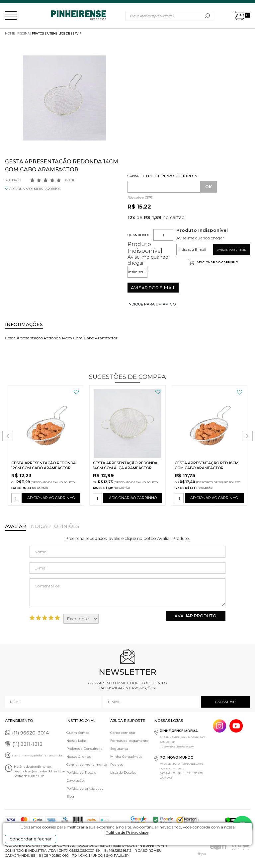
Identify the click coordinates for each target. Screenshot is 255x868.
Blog (70, 796)
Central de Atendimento (87, 765)
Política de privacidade (85, 788)
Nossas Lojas (76, 741)
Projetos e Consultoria (85, 749)
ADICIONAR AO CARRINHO (51, 499)
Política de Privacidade (127, 832)
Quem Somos (78, 733)
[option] (65, 98)
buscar (207, 16)
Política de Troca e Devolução (81, 777)
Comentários (127, 592)
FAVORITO (76, 392)
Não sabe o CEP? (140, 197)
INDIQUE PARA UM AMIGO (152, 304)
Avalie (70, 180)
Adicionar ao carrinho (217, 262)
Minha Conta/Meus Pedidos (126, 761)
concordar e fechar (31, 839)
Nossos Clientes (79, 757)
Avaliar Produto (196, 616)
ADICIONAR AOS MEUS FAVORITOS (35, 189)
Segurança (119, 749)
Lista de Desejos (123, 773)
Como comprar (123, 733)
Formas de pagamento (129, 741)
